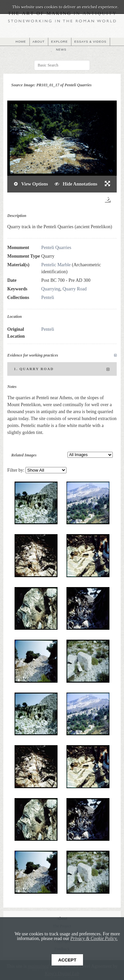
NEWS (61, 50)
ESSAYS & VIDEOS (90, 42)
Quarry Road (75, 289)
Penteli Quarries (56, 248)
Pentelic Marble (56, 265)
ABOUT (39, 42)
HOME (21, 42)
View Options (31, 184)
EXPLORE (60, 42)
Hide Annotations (76, 184)
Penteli (48, 298)
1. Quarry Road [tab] (62, 369)
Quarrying (51, 289)
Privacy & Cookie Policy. (94, 938)
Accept (67, 960)
